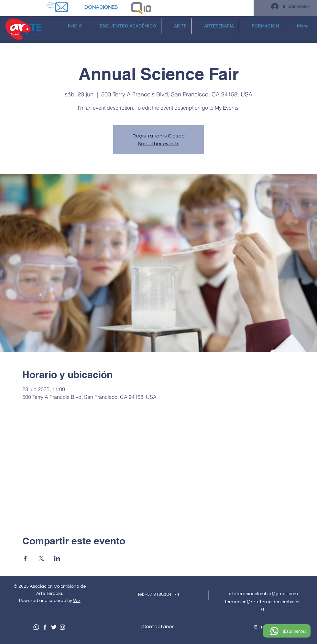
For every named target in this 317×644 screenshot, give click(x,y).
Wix (77, 601)
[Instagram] (62, 627)
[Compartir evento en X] (41, 558)
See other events (159, 144)
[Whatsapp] (36, 627)
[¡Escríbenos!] (287, 631)
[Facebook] (45, 627)
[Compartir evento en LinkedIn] (57, 558)
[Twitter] (54, 627)
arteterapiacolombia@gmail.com (263, 594)
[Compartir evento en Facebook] (25, 558)
